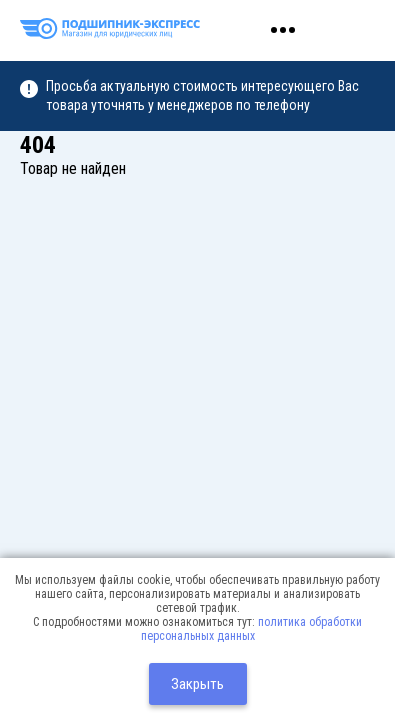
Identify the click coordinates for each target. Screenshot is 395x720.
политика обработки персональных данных (252, 629)
